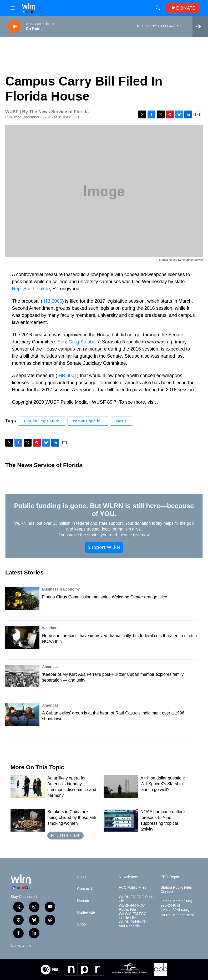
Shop (81, 924)
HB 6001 (68, 376)
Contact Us (86, 889)
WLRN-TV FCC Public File (137, 899)
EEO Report (170, 877)
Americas (50, 667)
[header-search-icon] (158, 8)
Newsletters (128, 877)
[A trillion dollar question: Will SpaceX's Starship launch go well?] (121, 787)
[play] (14, 26)
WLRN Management (177, 915)
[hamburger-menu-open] (13, 8)
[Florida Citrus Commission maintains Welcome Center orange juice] (22, 599)
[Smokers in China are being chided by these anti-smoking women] (28, 820)
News (121, 421)
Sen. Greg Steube (77, 342)
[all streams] (200, 26)
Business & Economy (61, 589)
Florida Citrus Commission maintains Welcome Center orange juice (105, 597)
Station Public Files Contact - (176, 890)
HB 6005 (53, 301)
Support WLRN (104, 547)
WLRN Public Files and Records (134, 924)
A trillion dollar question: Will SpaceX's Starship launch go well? (163, 784)
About (82, 877)
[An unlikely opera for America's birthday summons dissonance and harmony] (28, 787)
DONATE (186, 8)
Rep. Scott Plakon (31, 289)
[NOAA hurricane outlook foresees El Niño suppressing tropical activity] (121, 820)
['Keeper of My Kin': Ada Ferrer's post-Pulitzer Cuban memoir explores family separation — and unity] (22, 676)
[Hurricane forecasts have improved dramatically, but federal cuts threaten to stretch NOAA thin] (22, 637)
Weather (49, 628)
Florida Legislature (42, 421)
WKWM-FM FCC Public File (133, 916)
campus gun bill (88, 421)
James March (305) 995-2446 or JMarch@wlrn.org (176, 905)
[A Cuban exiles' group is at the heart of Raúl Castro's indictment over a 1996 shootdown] (22, 715)
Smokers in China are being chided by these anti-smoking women (72, 817)
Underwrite (86, 912)
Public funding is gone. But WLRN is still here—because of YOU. (104, 510)
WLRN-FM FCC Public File (132, 907)
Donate (83, 901)
